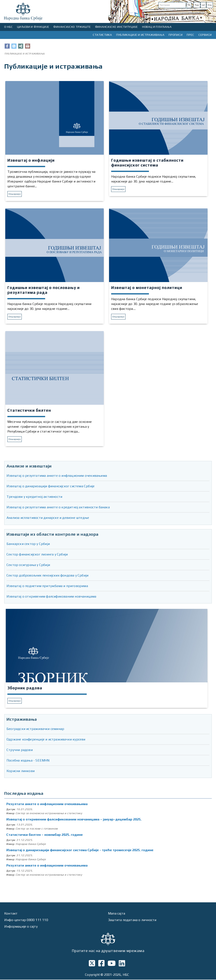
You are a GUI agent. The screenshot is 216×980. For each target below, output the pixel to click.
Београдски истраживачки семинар (35, 729)
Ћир (197, 5)
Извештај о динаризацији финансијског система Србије (51, 487)
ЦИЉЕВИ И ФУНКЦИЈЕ (33, 27)
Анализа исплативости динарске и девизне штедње (48, 518)
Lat (203, 5)
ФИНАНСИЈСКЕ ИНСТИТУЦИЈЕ (117, 27)
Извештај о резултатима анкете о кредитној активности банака (58, 508)
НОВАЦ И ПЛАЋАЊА (157, 27)
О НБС (9, 27)
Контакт (11, 914)
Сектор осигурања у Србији (28, 565)
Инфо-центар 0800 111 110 (26, 920)
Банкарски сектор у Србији (28, 544)
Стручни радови (20, 750)
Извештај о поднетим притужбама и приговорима (47, 586)
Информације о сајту (21, 927)
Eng (210, 5)
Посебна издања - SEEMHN (28, 761)
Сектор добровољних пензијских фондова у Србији (47, 576)
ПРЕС (190, 35)
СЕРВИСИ (205, 35)
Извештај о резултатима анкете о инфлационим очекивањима (57, 476)
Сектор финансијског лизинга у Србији (37, 555)
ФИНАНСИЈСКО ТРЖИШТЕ (72, 27)
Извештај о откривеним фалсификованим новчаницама (51, 597)
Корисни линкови (21, 771)
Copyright (92, 975)
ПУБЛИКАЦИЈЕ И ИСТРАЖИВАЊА (140, 35)
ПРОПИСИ (175, 35)
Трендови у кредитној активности (34, 497)
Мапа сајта (117, 914)
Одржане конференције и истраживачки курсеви (46, 740)
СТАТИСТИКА (102, 35)
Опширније (15, 194)
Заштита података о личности (132, 920)
